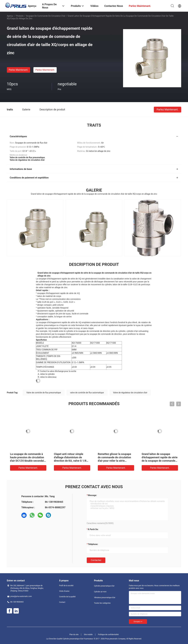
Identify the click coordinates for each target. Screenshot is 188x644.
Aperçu (10, 16)
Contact (62, 602)
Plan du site (74, 635)
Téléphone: (93, 544)
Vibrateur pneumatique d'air (105, 598)
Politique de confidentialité (108, 635)
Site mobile (88, 635)
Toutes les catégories (102, 603)
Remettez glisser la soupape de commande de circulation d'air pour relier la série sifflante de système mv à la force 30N (114, 461)
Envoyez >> (138, 622)
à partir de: (93, 529)
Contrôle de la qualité (67, 597)
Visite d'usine (64, 591)
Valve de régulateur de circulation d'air (130, 393)
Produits (20, 16)
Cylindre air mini (100, 592)
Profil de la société (66, 586)
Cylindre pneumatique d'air (104, 586)
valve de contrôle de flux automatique (87, 393)
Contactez (96, 560)
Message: (92, 495)
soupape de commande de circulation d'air (46, 16)
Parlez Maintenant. (18, 70)
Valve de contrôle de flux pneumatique (44, 393)
